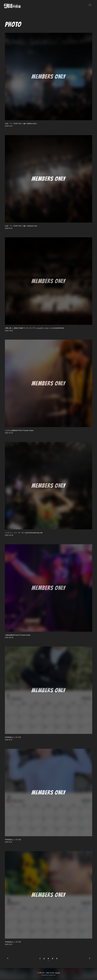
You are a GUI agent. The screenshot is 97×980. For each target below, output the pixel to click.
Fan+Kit (57, 973)
